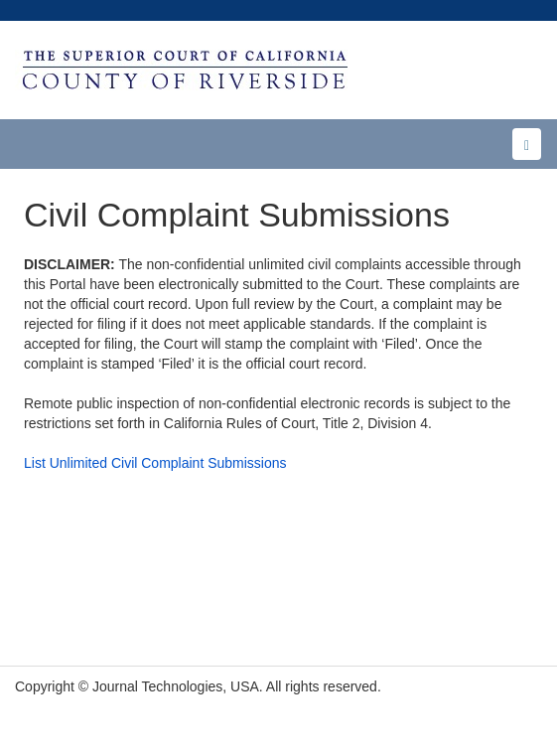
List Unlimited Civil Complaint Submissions (155, 463)
